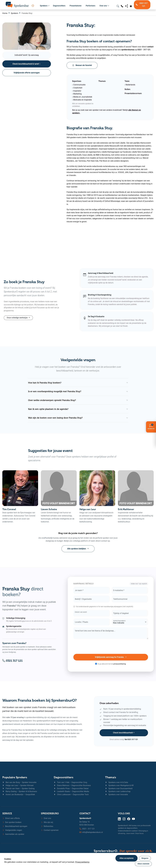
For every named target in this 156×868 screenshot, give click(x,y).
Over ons (104, 6)
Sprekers (45, 6)
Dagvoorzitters (59, 6)
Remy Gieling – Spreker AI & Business (20, 791)
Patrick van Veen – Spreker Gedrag (18, 788)
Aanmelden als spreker (13, 834)
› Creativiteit (77, 88)
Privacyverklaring (82, 862)
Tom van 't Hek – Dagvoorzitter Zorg (70, 782)
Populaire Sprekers (15, 777)
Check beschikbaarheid (124, 733)
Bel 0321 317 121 (131, 739)
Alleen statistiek (143, 864)
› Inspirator (77, 91)
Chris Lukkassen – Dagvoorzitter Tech (71, 794)
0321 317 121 (13, 661)
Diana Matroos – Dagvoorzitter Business (72, 785)
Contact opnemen (50, 830)
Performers (90, 6)
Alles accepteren (126, 858)
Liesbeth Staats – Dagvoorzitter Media (71, 791)
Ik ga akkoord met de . (112, 664)
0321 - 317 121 (144, 50)
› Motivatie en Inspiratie (82, 100)
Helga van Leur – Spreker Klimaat (18, 785)
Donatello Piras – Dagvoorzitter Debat (71, 788)
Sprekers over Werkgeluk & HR (119, 785)
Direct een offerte (11, 818)
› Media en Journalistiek (82, 97)
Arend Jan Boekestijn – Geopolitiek (19, 794)
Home (5, 13)
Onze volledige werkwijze (18, 318)
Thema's (111, 777)
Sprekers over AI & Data (117, 782)
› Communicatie (79, 85)
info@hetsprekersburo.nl (92, 832)
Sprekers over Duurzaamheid (119, 788)
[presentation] (111, 646)
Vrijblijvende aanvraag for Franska (111, 657)
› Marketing (77, 94)
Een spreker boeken (12, 822)
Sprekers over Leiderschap (118, 791)
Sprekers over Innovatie (117, 794)
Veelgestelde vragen (12, 830)
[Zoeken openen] (118, 6)
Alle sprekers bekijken (78, 549)
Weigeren (145, 858)
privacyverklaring (120, 664)
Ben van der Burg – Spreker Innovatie (19, 782)
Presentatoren (76, 6)
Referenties (47, 826)
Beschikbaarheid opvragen (15, 826)
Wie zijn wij (47, 822)
